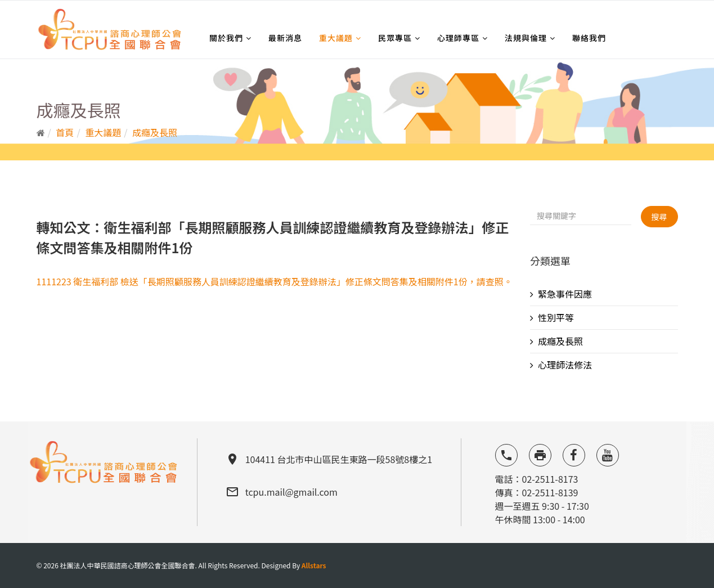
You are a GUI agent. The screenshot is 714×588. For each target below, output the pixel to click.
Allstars (314, 565)
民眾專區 (395, 38)
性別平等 (556, 317)
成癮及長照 (155, 132)
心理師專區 (458, 38)
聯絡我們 (589, 38)
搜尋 (659, 217)
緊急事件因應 (565, 294)
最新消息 (285, 38)
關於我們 (226, 38)
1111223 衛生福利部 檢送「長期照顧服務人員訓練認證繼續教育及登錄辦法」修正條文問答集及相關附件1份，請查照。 (275, 281)
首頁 (65, 132)
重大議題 (336, 38)
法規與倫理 (526, 38)
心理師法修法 (565, 365)
